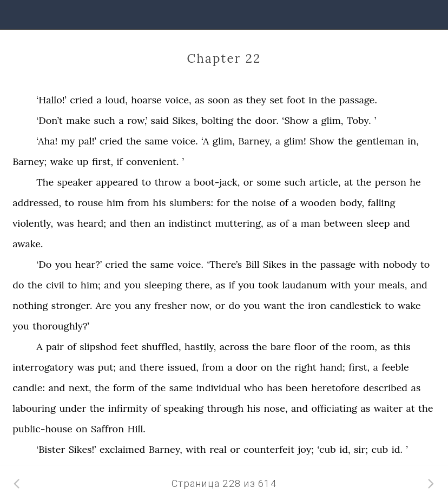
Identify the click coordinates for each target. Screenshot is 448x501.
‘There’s (224, 264)
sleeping (163, 285)
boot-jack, (217, 182)
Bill (253, 264)
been (297, 388)
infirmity (128, 408)
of (284, 203)
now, (201, 305)
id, (345, 449)
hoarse (146, 100)
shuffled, (162, 347)
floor (305, 347)
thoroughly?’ (61, 326)
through (225, 408)
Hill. (137, 429)
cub (380, 449)
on (266, 367)
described (385, 388)
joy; (306, 449)
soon (219, 100)
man (311, 223)
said (160, 120)
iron (317, 305)
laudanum (305, 285)
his (159, 203)
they (256, 100)
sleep (378, 223)
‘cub (326, 449)
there (152, 367)
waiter (388, 408)
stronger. (72, 305)
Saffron (107, 429)
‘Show (295, 120)
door (247, 367)
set (276, 100)
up (83, 161)
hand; (332, 367)
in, (413, 141)
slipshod (98, 347)
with (370, 264)
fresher (170, 305)
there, (199, 285)
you (64, 264)
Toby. (359, 120)
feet (129, 347)
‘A (205, 141)
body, (352, 203)
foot (296, 100)
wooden (318, 203)
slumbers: (191, 203)
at (348, 182)
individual (219, 388)
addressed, (37, 203)
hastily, (200, 347)
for (223, 203)
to (147, 182)
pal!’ (87, 141)
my (68, 141)
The (45, 182)
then (140, 223)
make (78, 120)
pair (55, 347)
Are (104, 305)
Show (322, 141)
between (344, 223)
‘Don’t (50, 120)
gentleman (380, 141)
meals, (393, 285)
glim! (295, 141)
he (415, 182)
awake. (28, 244)
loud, (116, 100)
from (139, 203)
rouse (91, 203)
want (275, 305)
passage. (358, 100)
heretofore (335, 388)
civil (55, 285)
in (313, 100)
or (248, 182)
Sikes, (185, 120)
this (402, 347)
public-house (42, 429)
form (124, 388)
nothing (30, 305)
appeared (117, 182)
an (160, 223)
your (365, 285)
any (143, 305)
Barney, (255, 141)
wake (62, 161)
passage (338, 264)
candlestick (356, 305)
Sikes (275, 264)
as (200, 100)
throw (168, 182)
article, (325, 182)
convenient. (152, 161)
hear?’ (88, 264)
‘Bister (51, 449)
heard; (92, 223)
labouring (34, 408)
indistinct (190, 223)
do (18, 285)
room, (363, 347)
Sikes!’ (83, 449)
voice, (178, 100)
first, (103, 161)
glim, (332, 120)
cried (81, 100)
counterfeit (269, 449)
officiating (334, 408)
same (156, 141)
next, (80, 388)
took (268, 285)
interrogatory (43, 367)
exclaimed (122, 449)
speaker (75, 182)
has (274, 388)
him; (91, 285)
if (119, 161)
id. (397, 449)
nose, (275, 408)
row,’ (137, 120)
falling (381, 203)
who (254, 388)
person (391, 182)
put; (107, 367)
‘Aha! (47, 141)
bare (281, 347)
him (115, 203)
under (73, 408)
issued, (183, 367)
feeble (395, 367)
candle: (29, 388)
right (305, 367)
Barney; (29, 161)
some (269, 182)
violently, (33, 223)
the (328, 100)
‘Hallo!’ (51, 100)
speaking (183, 408)
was (65, 223)
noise (264, 203)
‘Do (44, 264)
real (218, 449)
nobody (400, 264)
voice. (185, 141)
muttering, (239, 223)
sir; (361, 449)
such (104, 120)
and (118, 223)
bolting (217, 120)
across (234, 347)
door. (267, 120)
